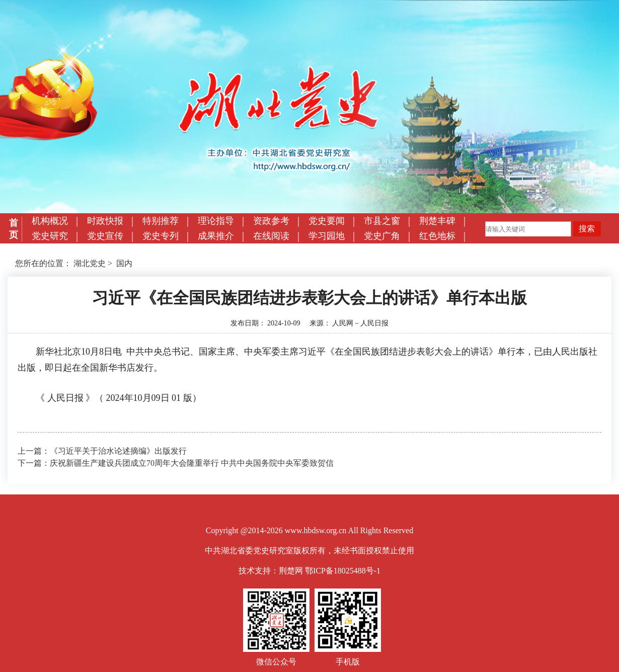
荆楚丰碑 (437, 221)
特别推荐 (161, 221)
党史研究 (50, 236)
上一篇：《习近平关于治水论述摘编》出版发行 (102, 451)
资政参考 (271, 221)
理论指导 (216, 221)
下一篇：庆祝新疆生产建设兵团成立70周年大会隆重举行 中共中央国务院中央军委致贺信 (176, 463)
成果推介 (216, 236)
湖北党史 (90, 263)
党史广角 (382, 236)
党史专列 (161, 236)
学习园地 (327, 236)
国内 (124, 263)
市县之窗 (382, 221)
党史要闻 (327, 221)
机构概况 (50, 221)
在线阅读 (271, 236)
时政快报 (105, 221)
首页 (14, 229)
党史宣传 (105, 236)
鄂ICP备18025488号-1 (343, 571)
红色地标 (437, 236)
